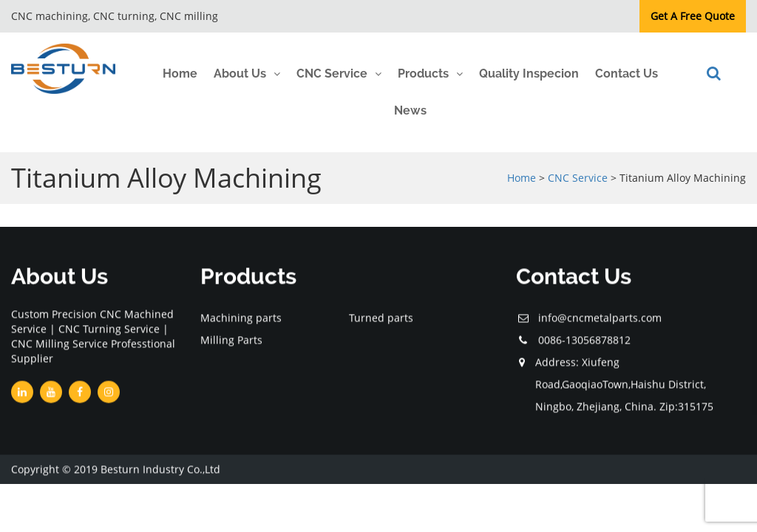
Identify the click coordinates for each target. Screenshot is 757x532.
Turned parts (381, 318)
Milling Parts (231, 340)
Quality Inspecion (529, 74)
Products (423, 74)
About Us (240, 74)
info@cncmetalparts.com (600, 318)
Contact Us (627, 74)
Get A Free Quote (693, 16)
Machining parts (241, 318)
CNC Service (332, 74)
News (410, 110)
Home (180, 74)
